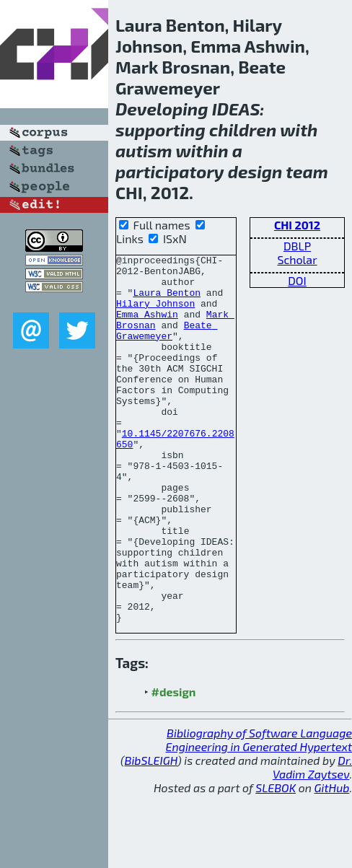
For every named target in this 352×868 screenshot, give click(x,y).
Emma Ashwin (147, 327)
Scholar (297, 259)
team (307, 171)
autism (144, 150)
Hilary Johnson (155, 314)
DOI (297, 280)
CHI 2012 (297, 225)
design (255, 171)
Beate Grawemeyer (167, 346)
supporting (160, 130)
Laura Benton (167, 301)
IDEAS (236, 109)
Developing (162, 109)
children (243, 130)
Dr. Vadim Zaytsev (312, 841)
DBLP (297, 246)
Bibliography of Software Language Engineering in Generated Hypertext (259, 813)
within (202, 150)
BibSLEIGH (151, 834)
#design (174, 765)
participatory (170, 171)
